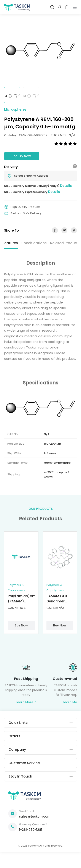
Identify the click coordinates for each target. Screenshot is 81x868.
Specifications (34, 243)
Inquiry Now (22, 156)
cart (67, 7)
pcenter (60, 7)
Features (10, 243)
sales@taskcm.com (35, 816)
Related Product (64, 243)
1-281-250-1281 (31, 830)
